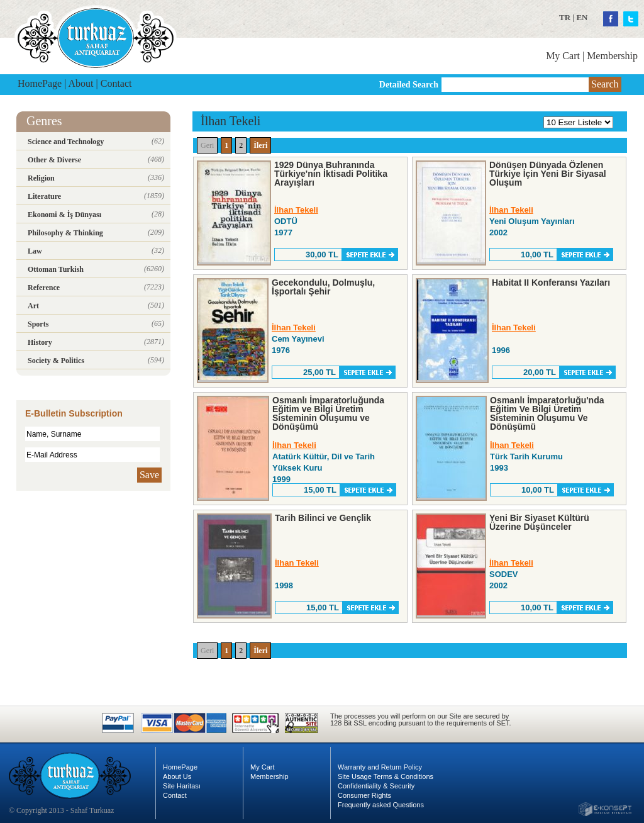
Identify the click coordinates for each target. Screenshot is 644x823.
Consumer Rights (364, 795)
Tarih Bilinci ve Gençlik (323, 518)
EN (582, 17)
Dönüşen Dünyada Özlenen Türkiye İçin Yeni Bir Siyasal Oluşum (548, 174)
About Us (177, 776)
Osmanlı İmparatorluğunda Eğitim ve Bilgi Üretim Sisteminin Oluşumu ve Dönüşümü (328, 413)
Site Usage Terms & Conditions (386, 776)
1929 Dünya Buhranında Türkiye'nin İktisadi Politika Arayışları (331, 174)
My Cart (563, 56)
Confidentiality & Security (376, 786)
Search (605, 84)
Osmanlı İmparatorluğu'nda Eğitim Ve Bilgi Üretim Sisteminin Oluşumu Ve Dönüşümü (547, 413)
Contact (116, 83)
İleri (260, 145)
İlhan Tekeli (296, 210)
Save (149, 475)
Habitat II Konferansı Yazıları (551, 283)
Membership (612, 56)
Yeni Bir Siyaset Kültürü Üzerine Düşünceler (539, 522)
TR (565, 17)
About (81, 83)
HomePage (40, 83)
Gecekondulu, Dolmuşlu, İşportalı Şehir (323, 287)
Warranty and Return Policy (380, 767)
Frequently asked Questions (381, 805)
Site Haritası (182, 786)
